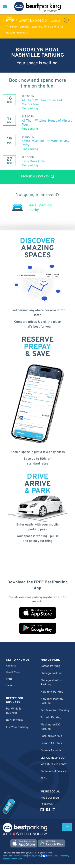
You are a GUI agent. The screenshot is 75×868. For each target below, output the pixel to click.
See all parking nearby (40, 208)
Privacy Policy (35, 856)
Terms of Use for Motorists (15, 856)
